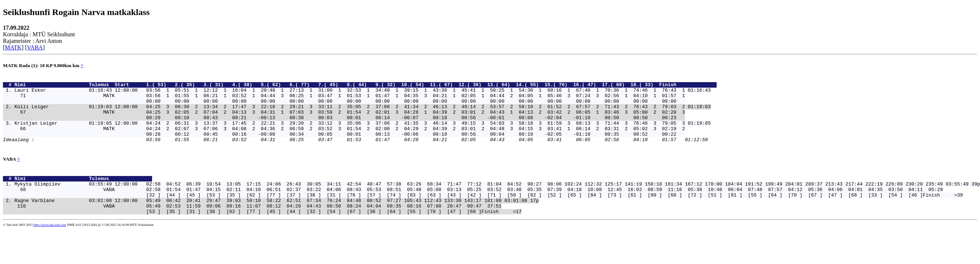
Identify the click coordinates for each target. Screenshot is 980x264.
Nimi (50, 87)
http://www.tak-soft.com (50, 248)
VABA (35, 47)
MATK (13, 47)
